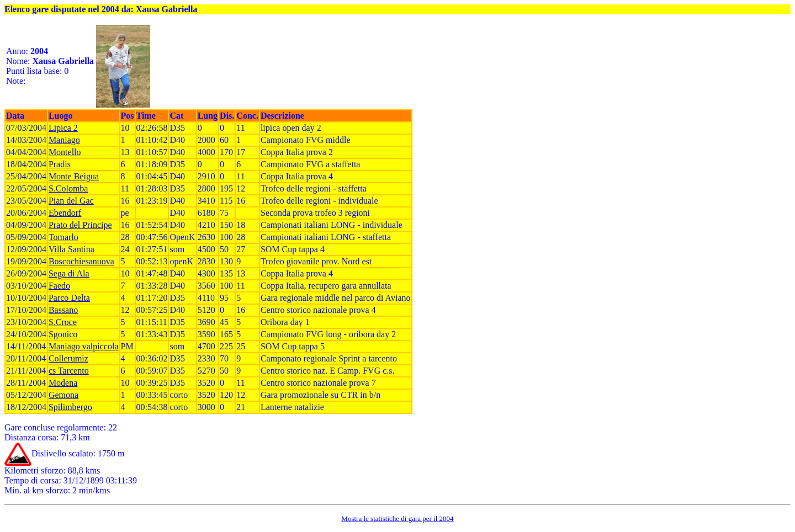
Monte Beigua (74, 176)
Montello (65, 152)
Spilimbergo (70, 407)
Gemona (63, 395)
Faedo (59, 286)
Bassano (63, 310)
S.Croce (63, 322)
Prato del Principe (80, 225)
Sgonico (63, 334)
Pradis (60, 164)
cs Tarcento (69, 371)
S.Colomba (68, 188)
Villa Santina (71, 249)
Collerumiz (68, 358)
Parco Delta (69, 298)
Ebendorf (65, 213)
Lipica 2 (63, 128)
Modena (63, 383)
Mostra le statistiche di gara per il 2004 (397, 518)
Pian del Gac (71, 201)
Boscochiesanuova (81, 261)
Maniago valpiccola (84, 346)
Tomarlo (63, 237)
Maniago (64, 140)
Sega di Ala (69, 273)
